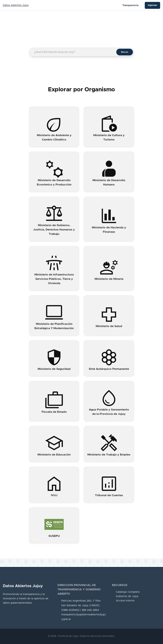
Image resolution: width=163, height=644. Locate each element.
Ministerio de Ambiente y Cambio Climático (54, 137)
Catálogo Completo (128, 592)
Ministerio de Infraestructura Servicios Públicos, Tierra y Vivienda (54, 279)
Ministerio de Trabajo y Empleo (109, 455)
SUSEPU (54, 536)
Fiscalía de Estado (54, 412)
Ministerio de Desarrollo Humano (109, 183)
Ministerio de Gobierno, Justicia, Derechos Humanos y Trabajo (54, 230)
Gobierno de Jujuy (127, 596)
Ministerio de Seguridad (54, 369)
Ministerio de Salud (109, 326)
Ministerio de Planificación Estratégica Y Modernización (54, 326)
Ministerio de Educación (54, 455)
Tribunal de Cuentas (109, 495)
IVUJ (54, 495)
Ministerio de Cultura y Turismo (109, 137)
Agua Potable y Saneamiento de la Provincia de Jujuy (109, 412)
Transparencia (130, 5)
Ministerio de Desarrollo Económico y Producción (54, 183)
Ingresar (152, 5)
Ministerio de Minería (109, 279)
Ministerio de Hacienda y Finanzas (109, 230)
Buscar (125, 52)
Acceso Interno (125, 601)
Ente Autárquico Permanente (109, 369)
